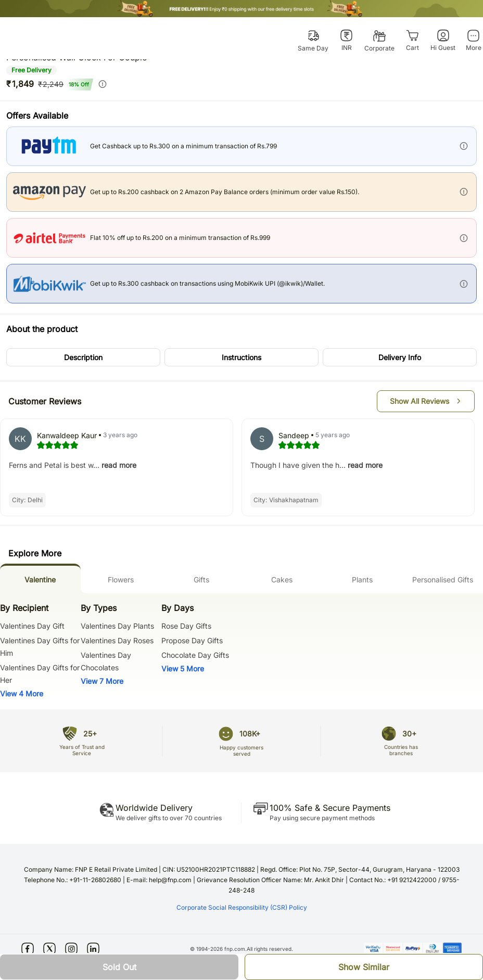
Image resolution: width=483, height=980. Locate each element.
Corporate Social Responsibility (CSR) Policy (242, 907)
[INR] (346, 41)
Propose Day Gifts (192, 640)
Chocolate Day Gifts (195, 655)
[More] (473, 41)
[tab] (40, 578)
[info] (103, 84)
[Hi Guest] (443, 41)
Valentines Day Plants (117, 626)
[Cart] (412, 41)
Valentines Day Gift (32, 626)
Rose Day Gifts (186, 626)
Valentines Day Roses (117, 640)
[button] (83, 357)
